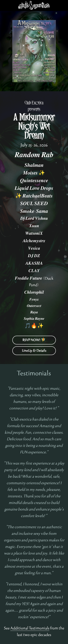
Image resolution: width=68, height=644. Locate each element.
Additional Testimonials (30, 630)
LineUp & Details (34, 352)
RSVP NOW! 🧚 (34, 341)
